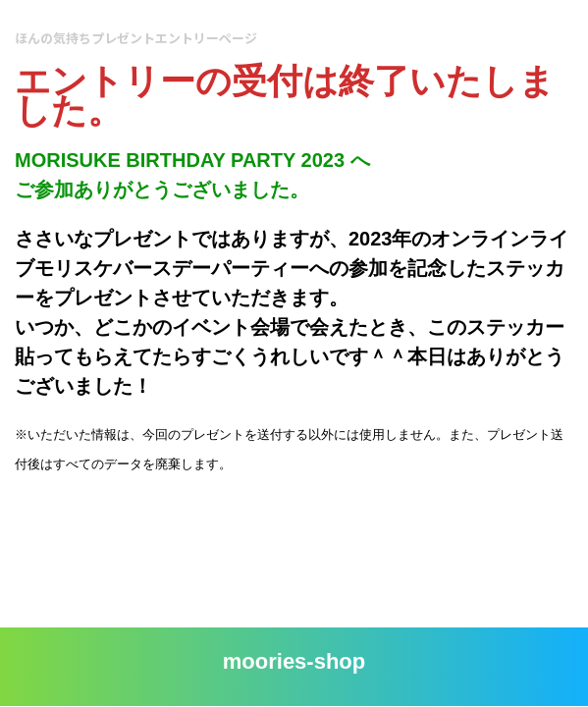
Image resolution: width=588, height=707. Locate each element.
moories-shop (294, 661)
